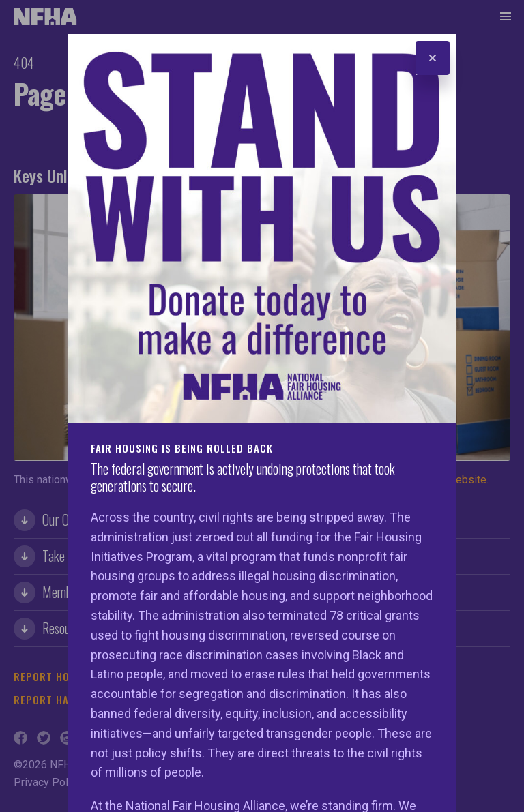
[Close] (433, 58)
